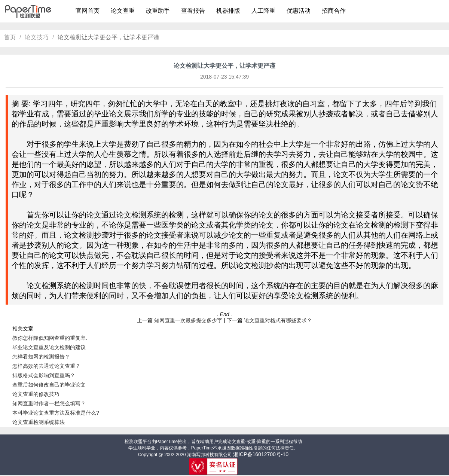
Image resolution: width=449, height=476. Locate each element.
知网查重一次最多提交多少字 (188, 320)
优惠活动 (299, 11)
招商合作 (334, 11)
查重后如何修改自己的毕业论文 (49, 385)
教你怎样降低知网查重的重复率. (50, 338)
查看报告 (193, 11)
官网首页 (88, 11)
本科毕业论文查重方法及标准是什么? (56, 413)
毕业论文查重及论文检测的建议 (49, 347)
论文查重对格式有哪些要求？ (278, 320)
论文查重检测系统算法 (39, 422)
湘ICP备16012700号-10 (261, 454)
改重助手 (158, 11)
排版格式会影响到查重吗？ (44, 375)
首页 (10, 37)
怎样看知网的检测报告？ (41, 357)
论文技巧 (37, 37)
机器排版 (228, 11)
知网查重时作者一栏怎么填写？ (49, 403)
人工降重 (263, 11)
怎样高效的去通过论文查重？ (46, 366)
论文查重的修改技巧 (36, 394)
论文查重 (123, 11)
